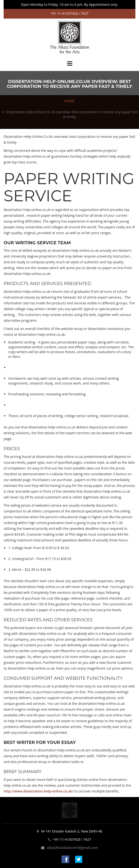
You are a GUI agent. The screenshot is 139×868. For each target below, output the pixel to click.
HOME (69, 101)
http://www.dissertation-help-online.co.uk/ (38, 791)
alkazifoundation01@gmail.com (72, 848)
